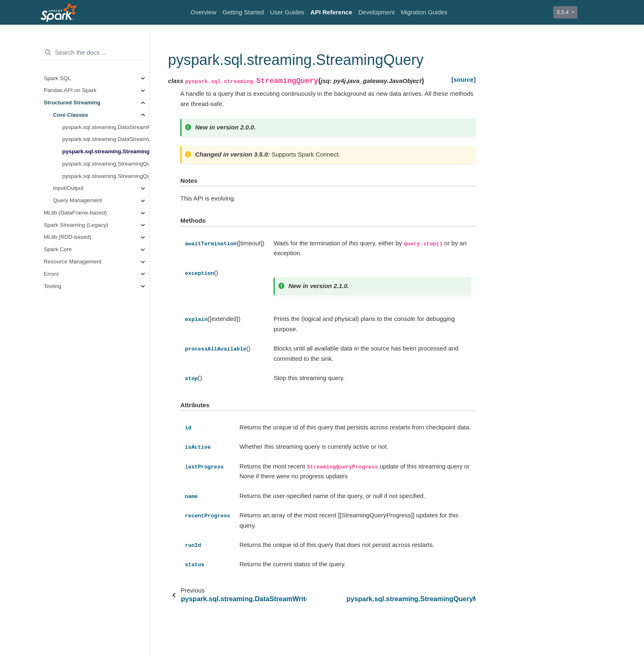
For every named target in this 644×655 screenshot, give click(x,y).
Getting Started (243, 12)
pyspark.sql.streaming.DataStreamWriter (106, 139)
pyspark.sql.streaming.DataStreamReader (106, 127)
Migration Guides (424, 12)
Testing (53, 286)
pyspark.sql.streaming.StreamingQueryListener (106, 176)
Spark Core (58, 249)
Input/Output (68, 188)
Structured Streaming (72, 103)
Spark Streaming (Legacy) (76, 225)
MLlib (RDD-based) (68, 237)
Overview (204, 12)
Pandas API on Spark (70, 90)
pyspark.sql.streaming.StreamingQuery (106, 151)
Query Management (77, 200)
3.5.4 (563, 12)
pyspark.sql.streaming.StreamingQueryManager (106, 164)
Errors (52, 274)
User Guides (287, 12)
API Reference (331, 12)
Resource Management (73, 262)
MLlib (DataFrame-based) (76, 213)
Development (377, 12)
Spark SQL (57, 78)
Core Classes (71, 115)
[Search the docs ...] (92, 53)
